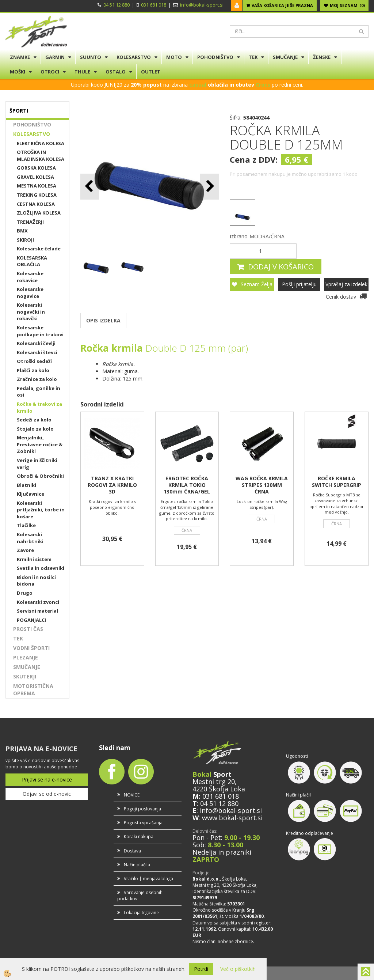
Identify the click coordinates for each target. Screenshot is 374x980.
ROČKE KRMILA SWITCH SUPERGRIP (337, 482)
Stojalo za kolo (35, 429)
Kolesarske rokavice (30, 277)
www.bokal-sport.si (232, 818)
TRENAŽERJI (30, 222)
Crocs (263, 85)
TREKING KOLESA (37, 195)
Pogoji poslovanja (142, 809)
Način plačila (137, 865)
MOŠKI (18, 72)
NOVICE (132, 795)
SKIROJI (25, 240)
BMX (22, 231)
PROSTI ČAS (28, 629)
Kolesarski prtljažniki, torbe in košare (41, 510)
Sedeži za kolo (34, 420)
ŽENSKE (322, 57)
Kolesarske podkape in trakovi (40, 331)
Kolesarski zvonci (38, 602)
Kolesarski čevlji (36, 343)
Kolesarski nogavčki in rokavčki (31, 312)
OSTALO (116, 72)
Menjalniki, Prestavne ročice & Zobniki (40, 444)
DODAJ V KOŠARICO (281, 267)
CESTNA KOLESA (36, 204)
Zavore (25, 550)
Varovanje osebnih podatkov (140, 896)
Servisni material (37, 611)
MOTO (174, 57)
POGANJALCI (31, 620)
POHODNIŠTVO (215, 57)
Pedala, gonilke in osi (39, 392)
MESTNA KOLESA (37, 186)
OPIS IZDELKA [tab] (103, 320)
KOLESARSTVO (134, 57)
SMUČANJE (285, 57)
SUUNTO (91, 57)
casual (198, 85)
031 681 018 (154, 5)
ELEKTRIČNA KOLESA (41, 143)
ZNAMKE (20, 57)
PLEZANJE (26, 657)
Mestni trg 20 (214, 782)
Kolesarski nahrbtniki (30, 538)
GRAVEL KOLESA (35, 177)
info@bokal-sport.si (202, 5)
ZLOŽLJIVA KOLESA (39, 213)
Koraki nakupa (139, 837)
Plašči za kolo (33, 370)
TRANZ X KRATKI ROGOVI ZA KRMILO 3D (112, 485)
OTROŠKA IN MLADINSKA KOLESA (41, 156)
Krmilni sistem (34, 559)
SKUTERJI (25, 676)
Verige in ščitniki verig (37, 464)
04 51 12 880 (117, 5)
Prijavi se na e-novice (47, 780)
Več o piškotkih (238, 969)
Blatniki (26, 485)
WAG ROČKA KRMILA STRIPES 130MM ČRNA (262, 485)
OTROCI (50, 72)
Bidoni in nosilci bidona (36, 581)
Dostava (132, 851)
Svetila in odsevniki (41, 568)
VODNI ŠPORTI (31, 648)
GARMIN (55, 57)
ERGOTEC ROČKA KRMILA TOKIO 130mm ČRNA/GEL (187, 485)
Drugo (25, 593)
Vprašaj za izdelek (346, 284)
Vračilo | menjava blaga (148, 879)
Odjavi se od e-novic (47, 794)
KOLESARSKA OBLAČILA (32, 261)
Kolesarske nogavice (30, 293)
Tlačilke (26, 525)
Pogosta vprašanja (143, 823)
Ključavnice (30, 494)
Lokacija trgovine (141, 913)
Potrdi (201, 969)
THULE (82, 72)
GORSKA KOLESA (36, 168)
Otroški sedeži (34, 361)
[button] (209, 187)
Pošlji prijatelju (299, 284)
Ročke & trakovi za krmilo (39, 407)
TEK (253, 57)
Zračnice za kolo (37, 379)
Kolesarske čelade (39, 249)
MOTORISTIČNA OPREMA (33, 690)
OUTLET (151, 72)
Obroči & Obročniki (40, 476)
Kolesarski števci (37, 352)
